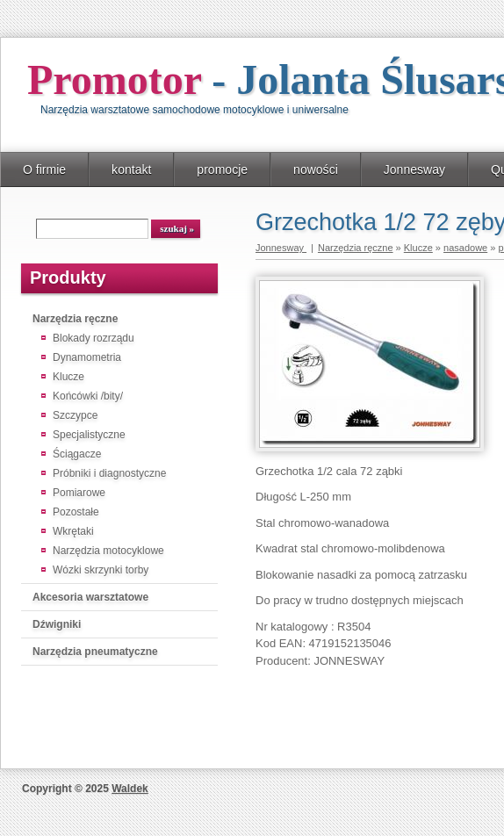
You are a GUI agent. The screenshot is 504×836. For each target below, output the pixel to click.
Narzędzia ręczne (75, 319)
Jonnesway (414, 169)
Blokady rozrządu (94, 338)
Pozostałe (76, 512)
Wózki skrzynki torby (101, 570)
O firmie (44, 169)
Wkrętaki (73, 531)
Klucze (68, 377)
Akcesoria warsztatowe (90, 597)
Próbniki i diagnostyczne (109, 473)
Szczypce (75, 415)
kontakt (131, 169)
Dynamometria (87, 357)
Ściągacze (77, 454)
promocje (222, 169)
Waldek (130, 789)
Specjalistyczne (89, 435)
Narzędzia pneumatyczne (95, 652)
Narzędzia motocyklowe (108, 551)
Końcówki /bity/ (88, 396)
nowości (316, 169)
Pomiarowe (79, 493)
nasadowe (465, 248)
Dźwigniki (57, 624)
